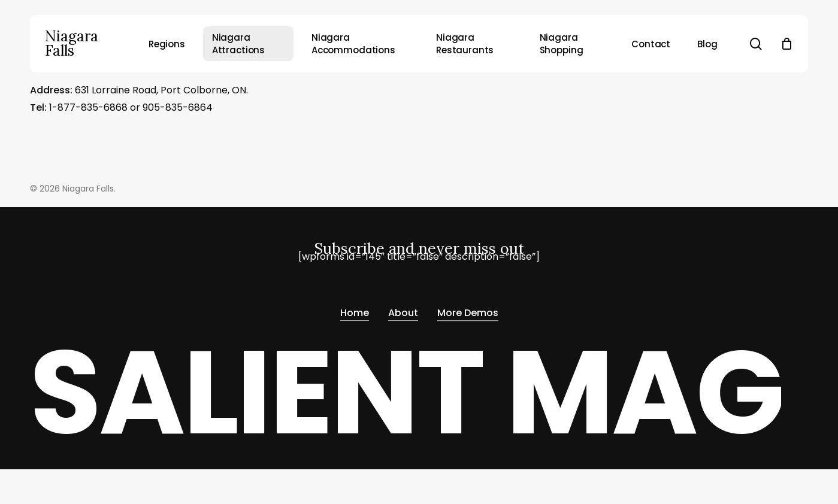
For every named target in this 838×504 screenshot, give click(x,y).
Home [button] (355, 309)
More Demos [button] (468, 309)
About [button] (403, 309)
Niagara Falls (72, 44)
